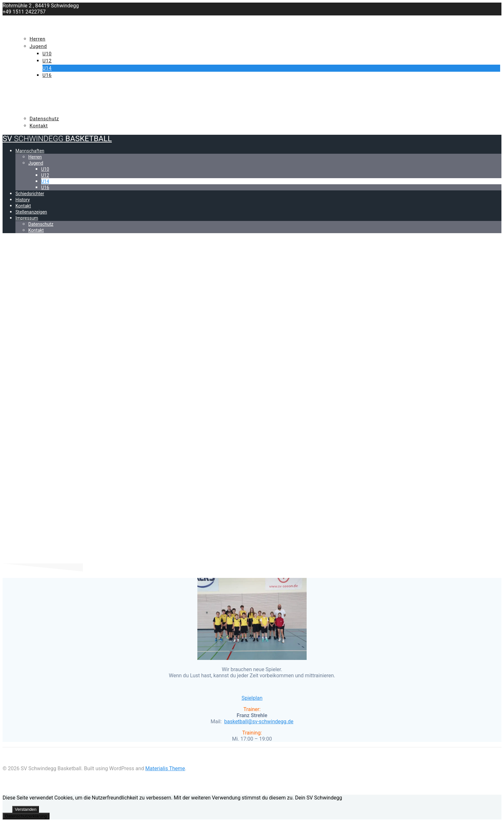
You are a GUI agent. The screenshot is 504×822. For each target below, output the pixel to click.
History (27, 90)
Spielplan (252, 698)
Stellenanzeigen (39, 104)
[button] (259, 722)
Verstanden (26, 809)
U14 (47, 68)
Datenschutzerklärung (26, 816)
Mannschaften (37, 32)
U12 (47, 61)
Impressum (31, 111)
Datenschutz (44, 119)
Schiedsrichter (37, 83)
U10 (47, 54)
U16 (47, 75)
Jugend (38, 46)
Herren (37, 39)
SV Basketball (57, 19)
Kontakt (28, 97)
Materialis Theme (165, 768)
